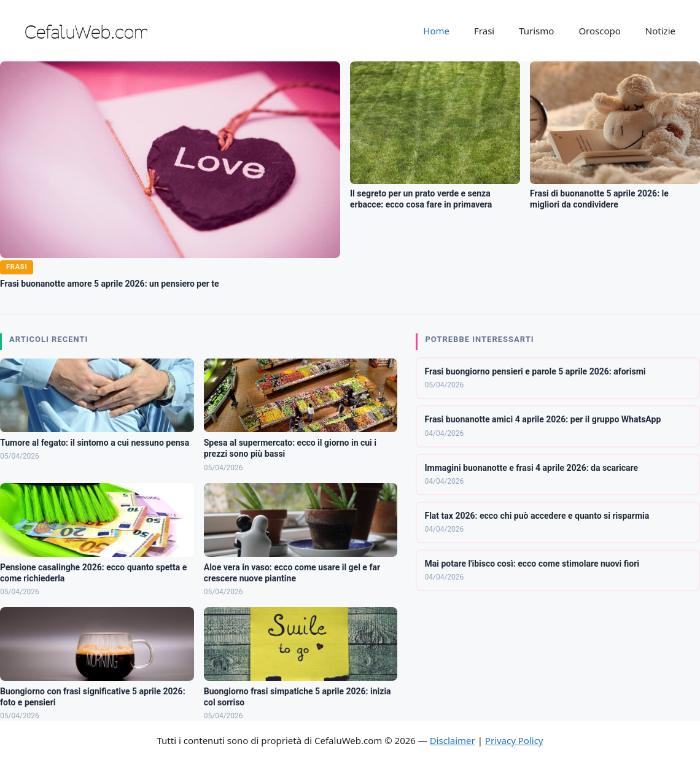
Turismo (536, 31)
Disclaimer (453, 740)
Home (436, 31)
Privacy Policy (514, 740)
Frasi (484, 31)
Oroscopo (599, 31)
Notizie (660, 31)
